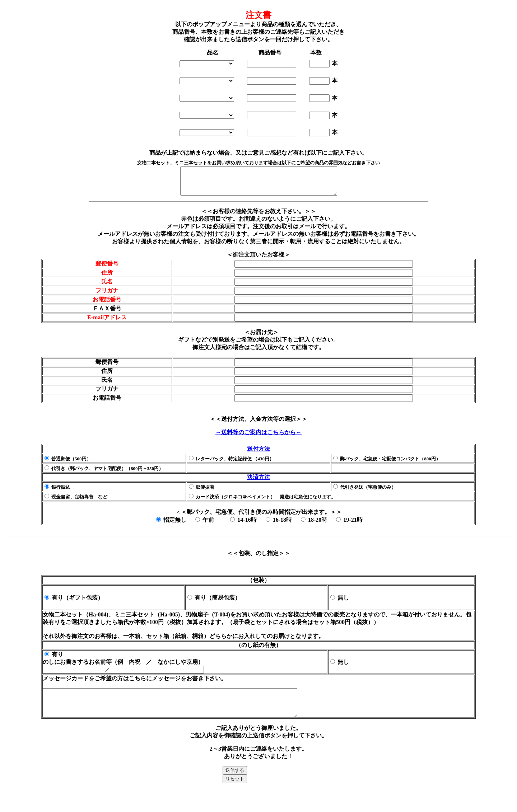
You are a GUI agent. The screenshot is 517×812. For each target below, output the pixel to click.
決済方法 (258, 482)
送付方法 (258, 454)
